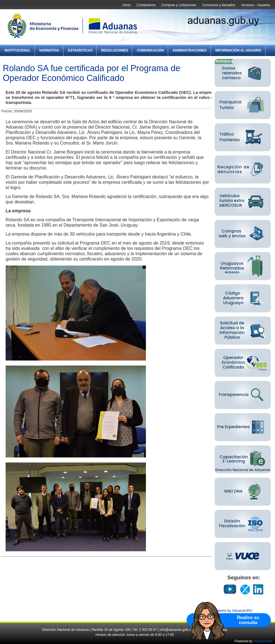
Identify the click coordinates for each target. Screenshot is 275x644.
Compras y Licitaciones (179, 5)
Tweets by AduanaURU (233, 611)
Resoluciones (114, 50)
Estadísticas (80, 50)
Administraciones (190, 50)
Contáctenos (146, 5)
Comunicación (150, 50)
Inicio (127, 5)
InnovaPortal (263, 641)
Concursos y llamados (219, 5)
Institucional (18, 50)
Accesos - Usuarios (256, 5)
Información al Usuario (238, 50)
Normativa (49, 50)
